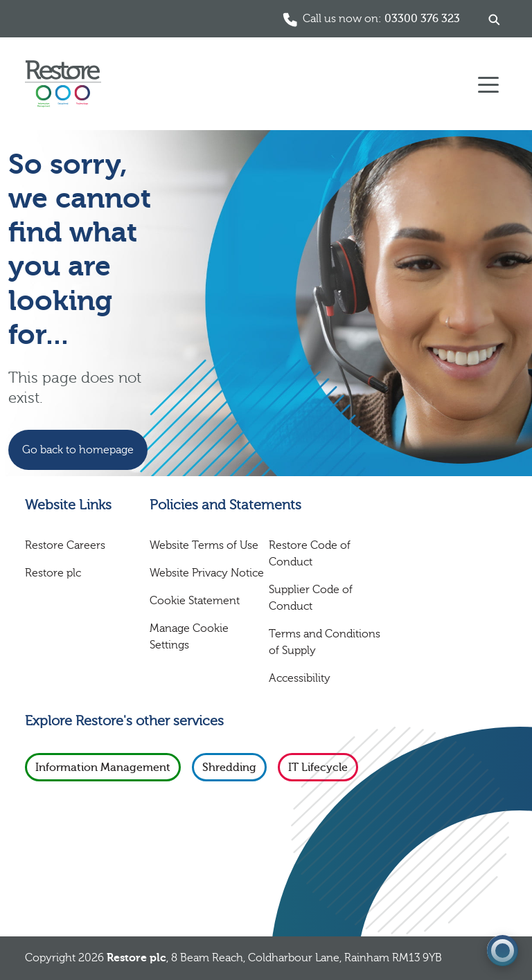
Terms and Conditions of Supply (325, 642)
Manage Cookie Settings (189, 637)
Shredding (229, 768)
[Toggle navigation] (488, 84)
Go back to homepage (78, 450)
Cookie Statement (195, 601)
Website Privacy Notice (207, 573)
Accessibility (300, 678)
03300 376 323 (422, 19)
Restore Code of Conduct (310, 554)
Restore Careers (65, 545)
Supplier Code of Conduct (311, 598)
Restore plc (53, 573)
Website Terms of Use (204, 545)
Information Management (103, 768)
